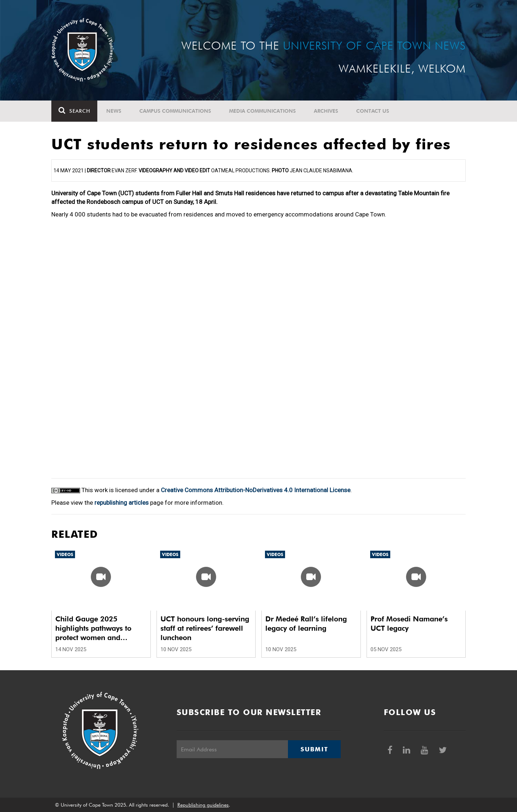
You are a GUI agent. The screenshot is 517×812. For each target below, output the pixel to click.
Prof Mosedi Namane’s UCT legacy (409, 624)
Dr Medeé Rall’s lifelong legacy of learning (306, 624)
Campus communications (175, 111)
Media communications (262, 111)
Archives (326, 111)
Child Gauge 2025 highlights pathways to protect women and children (93, 628)
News (114, 111)
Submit (314, 749)
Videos (65, 554)
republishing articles (122, 503)
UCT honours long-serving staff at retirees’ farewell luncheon (205, 628)
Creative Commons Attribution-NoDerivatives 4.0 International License (256, 490)
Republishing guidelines (203, 805)
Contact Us (373, 111)
